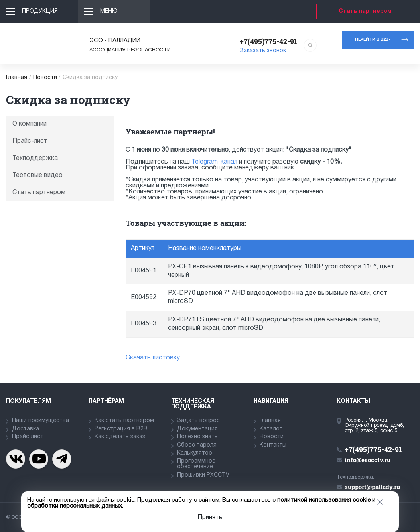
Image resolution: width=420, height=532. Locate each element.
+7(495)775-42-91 (268, 41)
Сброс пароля (197, 445)
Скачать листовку (153, 358)
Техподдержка (35, 158)
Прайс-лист (30, 141)
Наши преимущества (40, 421)
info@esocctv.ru (368, 460)
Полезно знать (197, 437)
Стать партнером (365, 11)
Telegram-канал (214, 162)
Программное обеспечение (196, 464)
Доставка (26, 429)
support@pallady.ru (372, 487)
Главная (17, 78)
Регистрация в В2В (121, 429)
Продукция (40, 11)
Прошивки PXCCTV (203, 475)
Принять (210, 518)
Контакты (273, 445)
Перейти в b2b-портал (373, 43)
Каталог (271, 429)
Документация (197, 429)
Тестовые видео (37, 175)
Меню (109, 11)
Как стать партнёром (124, 421)
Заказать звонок (263, 51)
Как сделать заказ (120, 437)
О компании (30, 124)
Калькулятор (195, 453)
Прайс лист (28, 437)
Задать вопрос (198, 421)
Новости (45, 78)
